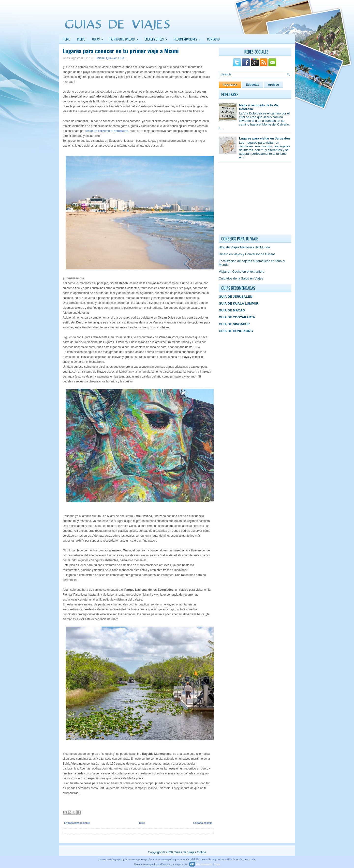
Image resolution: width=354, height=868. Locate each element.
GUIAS (99, 38)
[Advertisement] (256, 199)
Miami (101, 58)
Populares (230, 85)
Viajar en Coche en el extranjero (242, 272)
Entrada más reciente (77, 823)
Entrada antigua (203, 823)
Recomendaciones (189, 38)
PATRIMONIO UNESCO (125, 38)
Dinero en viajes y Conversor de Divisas (247, 254)
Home (66, 39)
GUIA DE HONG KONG (236, 331)
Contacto (214, 39)
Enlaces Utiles (157, 38)
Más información (204, 864)
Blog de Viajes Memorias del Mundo (244, 247)
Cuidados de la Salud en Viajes (241, 278)
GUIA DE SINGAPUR (234, 324)
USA (121, 58)
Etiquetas (252, 85)
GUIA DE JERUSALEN (236, 297)
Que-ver (111, 58)
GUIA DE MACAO (232, 310)
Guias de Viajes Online (190, 852)
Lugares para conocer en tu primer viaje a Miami (121, 51)
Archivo (273, 85)
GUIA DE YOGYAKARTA (237, 317)
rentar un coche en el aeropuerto (107, 131)
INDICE (81, 39)
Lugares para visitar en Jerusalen (264, 138)
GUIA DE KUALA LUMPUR (239, 303)
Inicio (142, 823)
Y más (217, 864)
